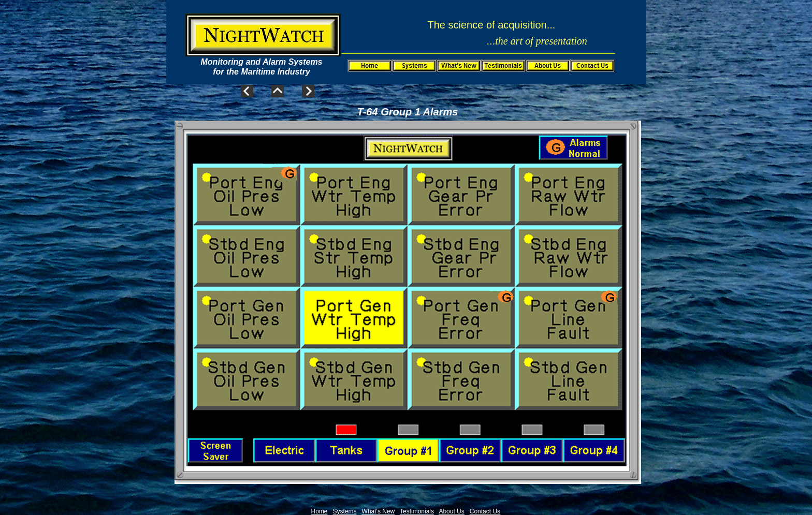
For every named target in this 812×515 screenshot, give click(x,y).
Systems (345, 511)
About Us (451, 511)
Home (320, 511)
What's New (379, 511)
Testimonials (417, 511)
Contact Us (485, 511)
